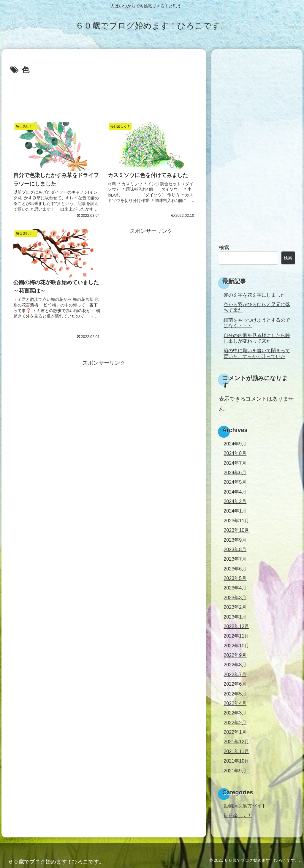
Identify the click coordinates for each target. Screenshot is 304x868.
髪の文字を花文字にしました (254, 295)
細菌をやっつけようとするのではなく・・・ (257, 323)
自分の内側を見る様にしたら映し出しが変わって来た (257, 338)
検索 (224, 248)
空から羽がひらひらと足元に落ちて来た (257, 307)
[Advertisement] (104, 95)
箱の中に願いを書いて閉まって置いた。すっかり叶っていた (257, 353)
